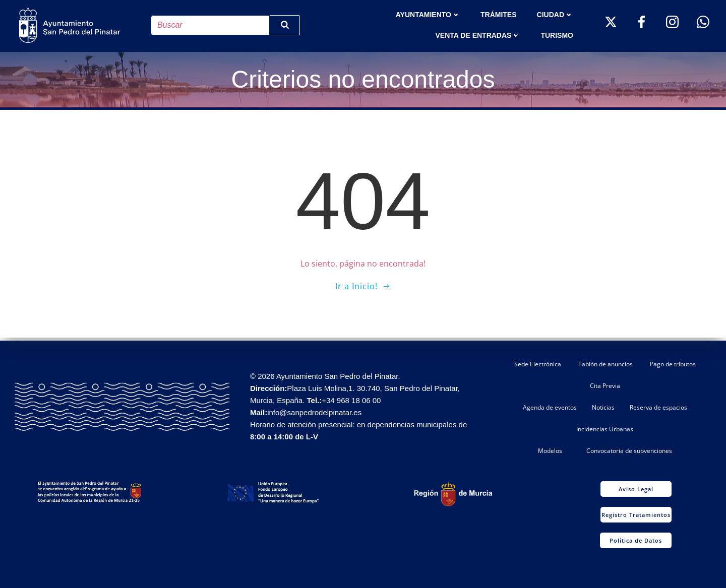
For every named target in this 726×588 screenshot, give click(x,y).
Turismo (558, 35)
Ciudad (556, 14)
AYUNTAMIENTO (429, 14)
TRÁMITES (499, 14)
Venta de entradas (479, 35)
